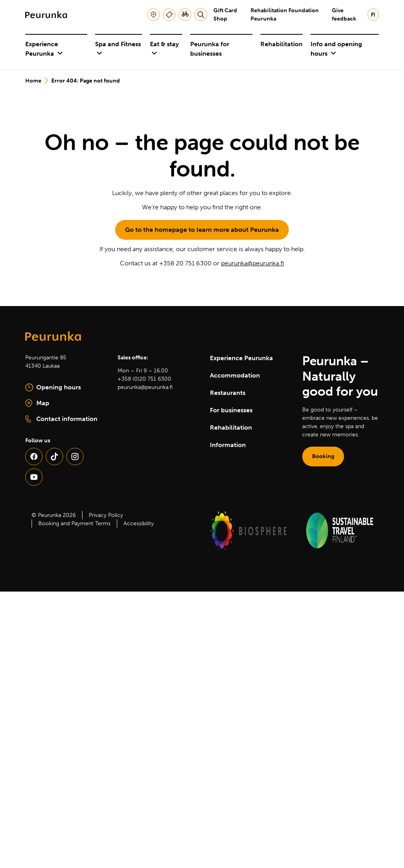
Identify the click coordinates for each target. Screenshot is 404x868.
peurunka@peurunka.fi (252, 263)
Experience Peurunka (44, 49)
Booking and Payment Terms (74, 523)
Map (64, 404)
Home (33, 81)
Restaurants (228, 393)
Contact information (61, 419)
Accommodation (235, 375)
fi (373, 15)
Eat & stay (164, 49)
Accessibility (139, 523)
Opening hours (53, 387)
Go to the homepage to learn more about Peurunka (202, 230)
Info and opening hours (336, 49)
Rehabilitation (281, 44)
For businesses (231, 410)
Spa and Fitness (118, 49)
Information (228, 445)
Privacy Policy (106, 515)
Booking (323, 456)
